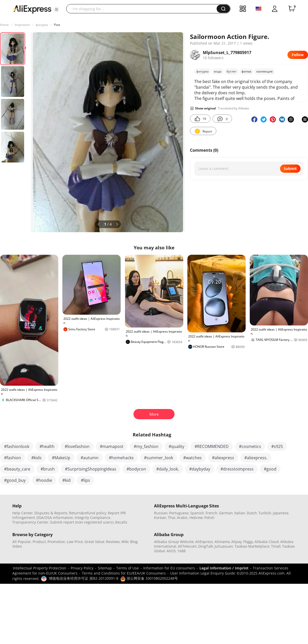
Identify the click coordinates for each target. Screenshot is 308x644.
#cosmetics (250, 446)
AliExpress (204, 542)
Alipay (237, 542)
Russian (161, 513)
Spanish (197, 513)
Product (39, 542)
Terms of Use (128, 568)
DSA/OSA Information (55, 518)
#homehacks (121, 458)
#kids (36, 458)
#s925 (277, 446)
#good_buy (15, 480)
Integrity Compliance (93, 518)
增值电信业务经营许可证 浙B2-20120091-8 (84, 578)
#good (270, 469)
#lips (85, 480)
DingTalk (206, 546)
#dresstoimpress (237, 469)
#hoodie (44, 480)
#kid (66, 480)
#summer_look (158, 458)
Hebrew (196, 518)
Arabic (182, 518)
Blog (134, 542)
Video (17, 546)
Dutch (252, 513)
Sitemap (105, 568)
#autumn (90, 458)
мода (218, 71)
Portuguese (179, 513)
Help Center (23, 513)
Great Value (94, 542)
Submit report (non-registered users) (82, 522)
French (211, 513)
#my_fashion (146, 446)
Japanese (281, 513)
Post (57, 25)
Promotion (56, 542)
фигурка (42, 25)
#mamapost (112, 446)
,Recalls (121, 522)
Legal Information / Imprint (224, 568)
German (226, 513)
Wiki (125, 542)
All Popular (22, 542)
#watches (192, 458)
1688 (181, 551)
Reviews (113, 542)
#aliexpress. (256, 458)
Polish (209, 518)
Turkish (265, 513)
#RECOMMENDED (212, 446)
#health (47, 446)
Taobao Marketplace (252, 546)
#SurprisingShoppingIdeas (91, 469)
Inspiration (22, 25)
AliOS (171, 551)
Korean (160, 518)
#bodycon (136, 469)
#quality (176, 446)
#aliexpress (223, 458)
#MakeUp (61, 458)
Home (4, 25)
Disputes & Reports (51, 513)
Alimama (222, 542)
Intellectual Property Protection (40, 568)
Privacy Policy (82, 568)
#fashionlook (17, 446)
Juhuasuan (224, 546)
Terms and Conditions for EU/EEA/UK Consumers (124, 573)
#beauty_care (17, 469)
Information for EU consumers (169, 568)
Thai (172, 518)
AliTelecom (187, 546)
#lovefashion (77, 446)
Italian (240, 513)
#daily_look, (168, 469)
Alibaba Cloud (267, 542)
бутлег (232, 71)
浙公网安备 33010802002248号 (149, 578)
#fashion (13, 458)
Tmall (276, 546)
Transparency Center (30, 522)
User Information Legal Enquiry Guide (203, 573)
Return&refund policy (88, 513)
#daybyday (200, 469)
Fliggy (248, 542)
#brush (48, 469)
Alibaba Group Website (174, 542)
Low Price (75, 542)
